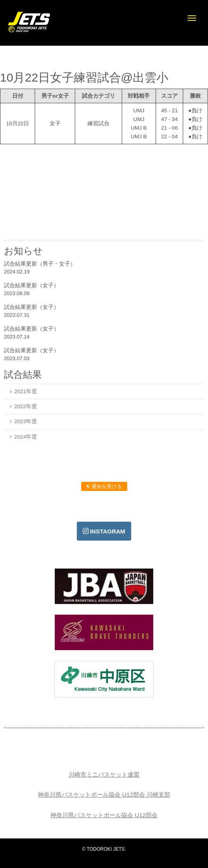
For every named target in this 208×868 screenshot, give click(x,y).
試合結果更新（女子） (32, 285)
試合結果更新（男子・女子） (40, 264)
